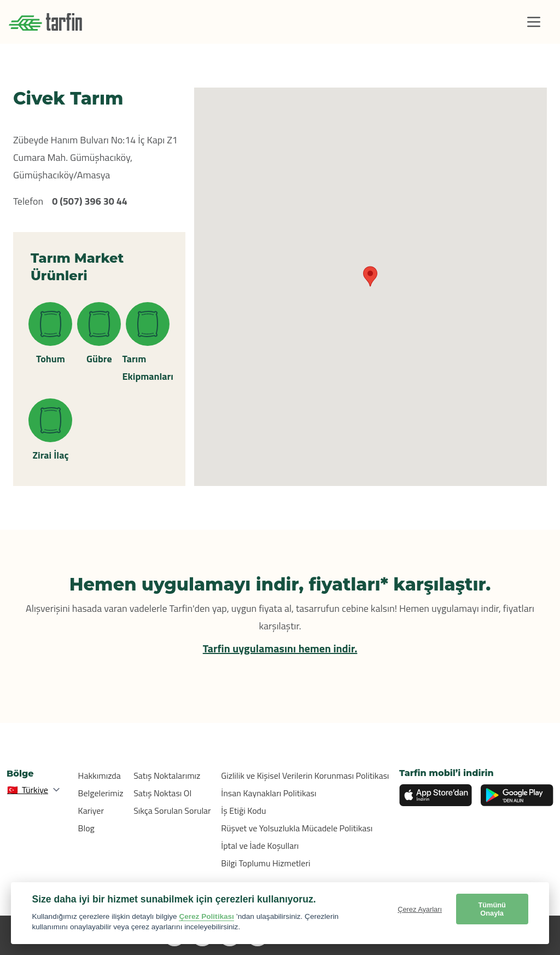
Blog (86, 828)
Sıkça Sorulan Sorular (172, 811)
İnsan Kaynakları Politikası (269, 793)
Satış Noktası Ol (162, 793)
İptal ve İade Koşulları (260, 846)
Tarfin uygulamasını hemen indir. (280, 648)
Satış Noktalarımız (167, 775)
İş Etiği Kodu (243, 811)
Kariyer (91, 811)
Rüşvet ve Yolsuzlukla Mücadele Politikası (297, 828)
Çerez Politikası (206, 916)
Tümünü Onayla (492, 909)
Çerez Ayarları (420, 909)
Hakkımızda (100, 775)
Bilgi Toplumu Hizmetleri (266, 863)
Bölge (20, 774)
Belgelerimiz (101, 793)
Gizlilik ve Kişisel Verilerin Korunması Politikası (305, 775)
